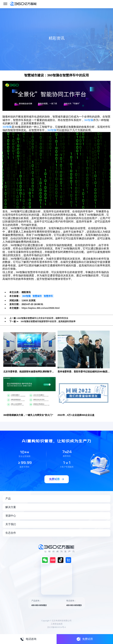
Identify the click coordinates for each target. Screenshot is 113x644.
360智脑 (89, 120)
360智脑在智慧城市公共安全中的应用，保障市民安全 (43, 318)
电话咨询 (28, 639)
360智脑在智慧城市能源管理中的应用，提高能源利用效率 (48, 321)
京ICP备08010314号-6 (57, 627)
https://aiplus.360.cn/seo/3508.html (41, 308)
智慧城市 (37, 296)
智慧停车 (48, 296)
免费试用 (85, 639)
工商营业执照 (57, 624)
